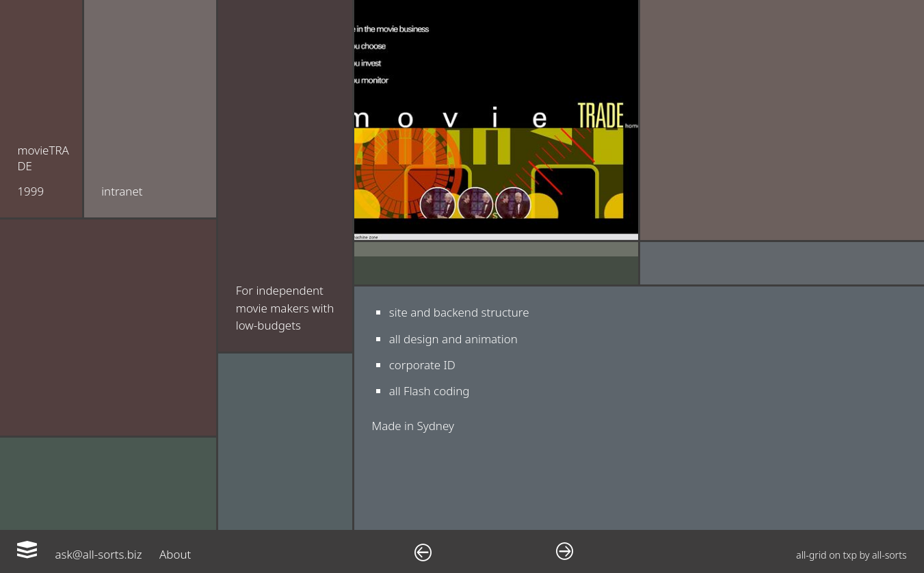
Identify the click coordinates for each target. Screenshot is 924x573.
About (175, 554)
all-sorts (889, 555)
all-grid (811, 555)
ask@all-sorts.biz (98, 554)
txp (850, 555)
